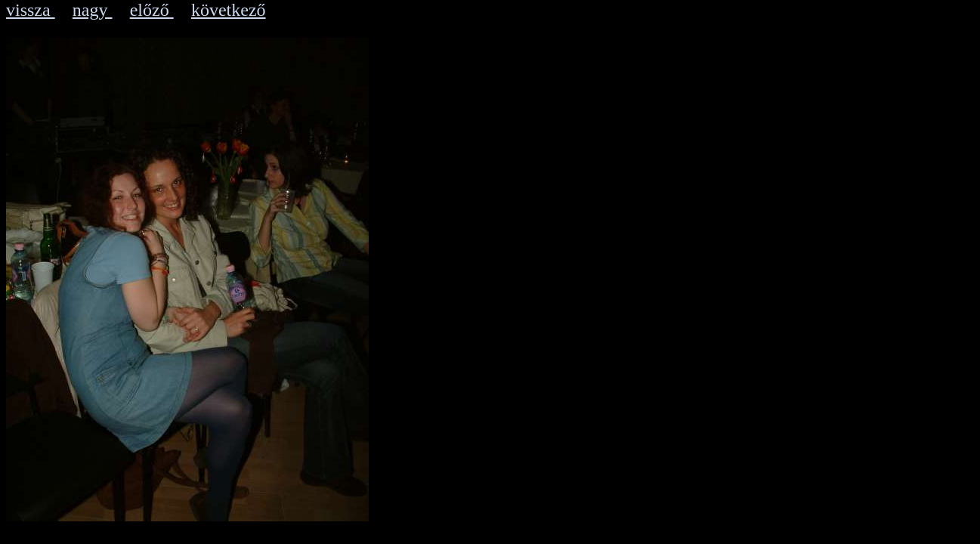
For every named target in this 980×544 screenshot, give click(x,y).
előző (152, 10)
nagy (93, 10)
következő (229, 10)
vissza (31, 10)
